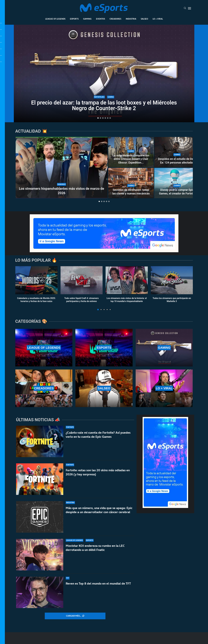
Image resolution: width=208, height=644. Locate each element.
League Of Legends (55, 19)
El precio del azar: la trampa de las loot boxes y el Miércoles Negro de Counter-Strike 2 (104, 105)
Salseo (144, 19)
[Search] (185, 8)
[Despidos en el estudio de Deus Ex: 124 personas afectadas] (177, 152)
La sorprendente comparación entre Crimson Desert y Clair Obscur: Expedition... (131, 159)
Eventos (101, 19)
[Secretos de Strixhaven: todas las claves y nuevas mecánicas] (131, 183)
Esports (74, 19)
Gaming (87, 19)
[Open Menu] (189, 8)
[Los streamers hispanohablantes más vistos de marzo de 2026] (62, 168)
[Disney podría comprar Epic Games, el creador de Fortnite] (177, 183)
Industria (131, 19)
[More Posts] (75, 616)
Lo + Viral (158, 19)
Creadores (115, 19)
